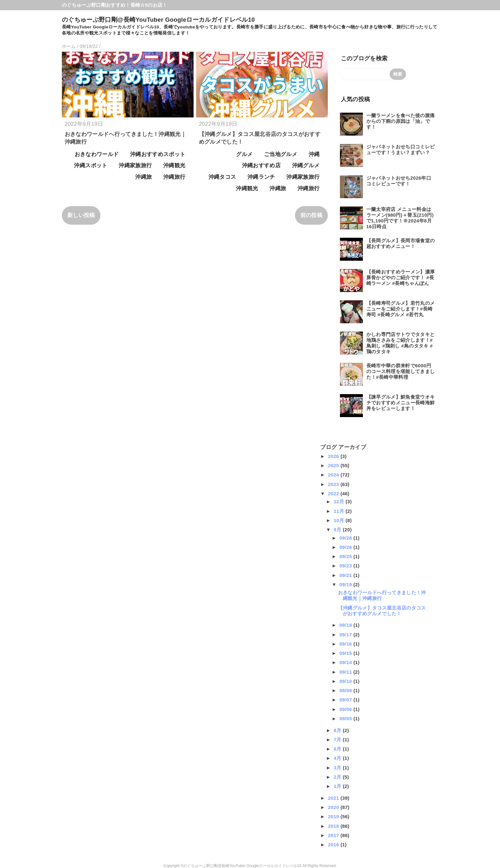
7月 (338, 740)
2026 (334, 456)
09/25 (346, 556)
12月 (339, 501)
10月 (339, 520)
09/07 (346, 700)
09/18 (346, 625)
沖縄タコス (222, 177)
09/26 (346, 547)
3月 (338, 768)
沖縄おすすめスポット (158, 154)
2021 (334, 798)
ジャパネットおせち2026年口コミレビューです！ (399, 181)
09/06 (346, 709)
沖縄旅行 (174, 177)
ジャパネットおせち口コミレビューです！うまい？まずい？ (401, 150)
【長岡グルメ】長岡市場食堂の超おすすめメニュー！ (401, 243)
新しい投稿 (81, 215)
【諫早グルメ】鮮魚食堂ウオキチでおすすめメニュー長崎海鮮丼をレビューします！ (401, 403)
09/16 (346, 644)
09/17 (346, 635)
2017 (334, 835)
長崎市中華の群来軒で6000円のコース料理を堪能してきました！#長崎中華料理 (401, 371)
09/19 (346, 584)
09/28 (346, 538)
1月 (338, 786)
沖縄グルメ (306, 165)
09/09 (346, 690)
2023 (334, 484)
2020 (334, 807)
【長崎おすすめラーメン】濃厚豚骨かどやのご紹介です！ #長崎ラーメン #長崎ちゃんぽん (401, 277)
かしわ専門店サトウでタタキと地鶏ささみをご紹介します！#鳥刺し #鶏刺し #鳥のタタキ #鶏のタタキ (401, 343)
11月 (339, 511)
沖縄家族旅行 (135, 165)
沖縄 (314, 154)
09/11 (346, 672)
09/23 (346, 566)
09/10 (346, 681)
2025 (334, 465)
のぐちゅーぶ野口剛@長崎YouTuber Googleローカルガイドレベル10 (158, 20)
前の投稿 (311, 215)
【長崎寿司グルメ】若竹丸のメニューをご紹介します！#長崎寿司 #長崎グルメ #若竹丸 (401, 309)
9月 (338, 530)
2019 (334, 816)
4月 (338, 758)
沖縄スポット (91, 165)
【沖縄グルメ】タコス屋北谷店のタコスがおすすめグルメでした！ (382, 611)
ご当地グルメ (281, 154)
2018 (334, 826)
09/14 (346, 662)
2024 (334, 475)
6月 (338, 749)
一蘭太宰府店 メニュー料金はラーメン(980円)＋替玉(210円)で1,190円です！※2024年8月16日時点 (400, 218)
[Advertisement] (109, 483)
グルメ (244, 154)
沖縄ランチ (261, 177)
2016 (334, 845)
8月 (338, 730)
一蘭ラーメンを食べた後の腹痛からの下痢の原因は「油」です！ (401, 121)
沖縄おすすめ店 (261, 165)
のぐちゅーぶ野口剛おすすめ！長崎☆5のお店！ (115, 5)
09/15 (346, 653)
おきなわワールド (97, 154)
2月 (338, 777)
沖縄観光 (174, 165)
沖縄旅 (143, 177)
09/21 (346, 575)
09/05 (346, 718)
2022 (334, 494)
